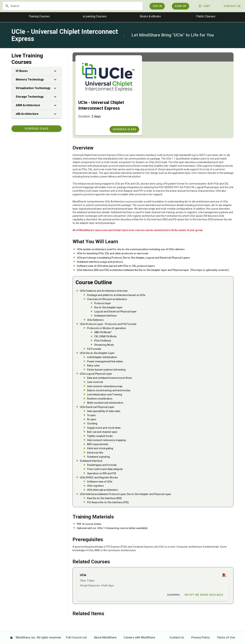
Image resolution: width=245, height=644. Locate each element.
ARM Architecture (37, 106)
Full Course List (76, 637)
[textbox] (87, 6)
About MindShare (105, 637)
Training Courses (39, 17)
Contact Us (177, 637)
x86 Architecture (37, 114)
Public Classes (206, 17)
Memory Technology (37, 80)
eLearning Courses (95, 17)
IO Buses (37, 72)
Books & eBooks (150, 17)
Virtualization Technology (37, 89)
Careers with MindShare (139, 637)
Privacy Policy (200, 637)
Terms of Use (226, 637)
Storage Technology (37, 97)
